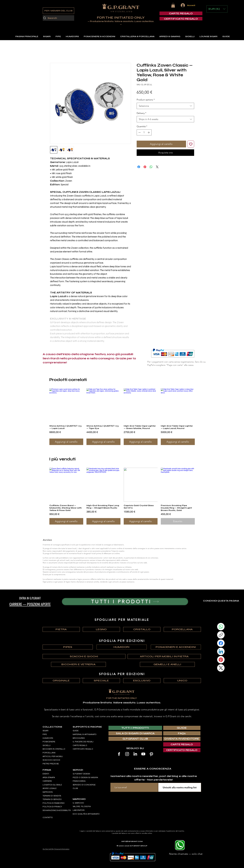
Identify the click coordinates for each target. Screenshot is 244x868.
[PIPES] (68, 647)
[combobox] (165, 106)
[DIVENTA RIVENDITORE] (182, 739)
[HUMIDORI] (122, 647)
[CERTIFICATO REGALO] (181, 19)
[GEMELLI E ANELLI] (167, 664)
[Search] (58, 18)
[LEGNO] (101, 629)
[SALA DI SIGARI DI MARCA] (135, 733)
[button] (173, 5)
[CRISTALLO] (142, 629)
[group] (122, 417)
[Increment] (149, 132)
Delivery (141, 113)
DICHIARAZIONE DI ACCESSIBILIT (56, 810)
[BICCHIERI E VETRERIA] (78, 664)
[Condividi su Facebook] (139, 167)
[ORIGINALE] (61, 681)
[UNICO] (182, 681)
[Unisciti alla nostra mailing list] (180, 787)
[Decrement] (139, 132)
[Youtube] (143, 754)
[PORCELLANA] (182, 629)
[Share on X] (157, 167)
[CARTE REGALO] (181, 13)
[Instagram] (127, 754)
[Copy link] (221, 635)
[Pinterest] (221, 660)
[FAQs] (182, 733)
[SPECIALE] (101, 681)
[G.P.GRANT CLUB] (135, 739)
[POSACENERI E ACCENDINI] (176, 647)
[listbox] (217, 9)
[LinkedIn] (221, 651)
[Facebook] (221, 643)
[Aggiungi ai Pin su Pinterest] (145, 167)
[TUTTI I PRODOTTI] (125, 602)
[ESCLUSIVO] (142, 681)
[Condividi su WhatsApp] (151, 167)
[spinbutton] (144, 132)
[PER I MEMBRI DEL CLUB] (58, 11)
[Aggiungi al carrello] (66, 442)
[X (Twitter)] (221, 668)
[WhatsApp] (221, 627)
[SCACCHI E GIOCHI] (84, 656)
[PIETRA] (61, 629)
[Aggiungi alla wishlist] (191, 144)
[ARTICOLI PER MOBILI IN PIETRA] (164, 656)
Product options (146, 100)
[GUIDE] (182, 728)
